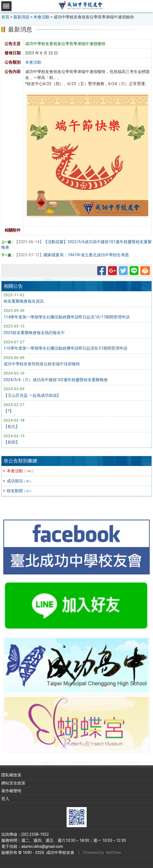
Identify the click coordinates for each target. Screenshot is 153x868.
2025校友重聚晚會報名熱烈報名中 (34, 333)
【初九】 (12, 427)
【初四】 (12, 442)
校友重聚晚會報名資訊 (24, 301)
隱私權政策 (11, 775)
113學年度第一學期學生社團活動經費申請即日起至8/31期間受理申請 (65, 348)
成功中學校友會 (59, 853)
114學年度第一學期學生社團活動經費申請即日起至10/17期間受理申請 (67, 317)
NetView (114, 853)
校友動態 (19, 491)
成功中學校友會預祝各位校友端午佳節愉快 (42, 364)
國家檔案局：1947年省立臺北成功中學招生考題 (72, 255)
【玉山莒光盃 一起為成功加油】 (32, 395)
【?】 (9, 411)
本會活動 (20, 471)
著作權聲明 (11, 791)
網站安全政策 (13, 783)
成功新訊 (19, 481)
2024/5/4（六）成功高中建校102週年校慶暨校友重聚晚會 (56, 380)
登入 (5, 799)
